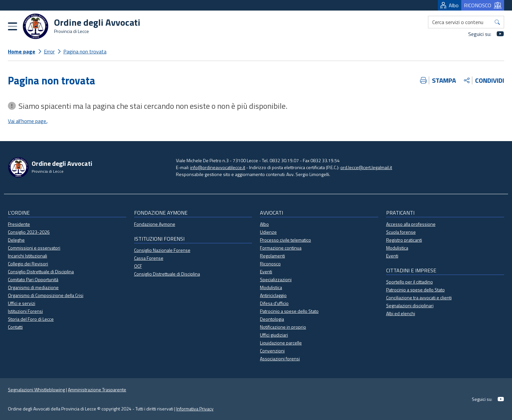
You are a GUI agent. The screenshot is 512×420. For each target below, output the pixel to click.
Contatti (15, 327)
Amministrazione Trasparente (97, 390)
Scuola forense (401, 232)
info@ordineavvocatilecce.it (218, 167)
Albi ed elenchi (401, 313)
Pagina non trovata (85, 51)
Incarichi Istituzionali (28, 256)
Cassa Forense (149, 258)
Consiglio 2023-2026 (29, 232)
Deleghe (16, 240)
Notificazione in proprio (283, 327)
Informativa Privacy (195, 409)
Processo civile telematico (285, 240)
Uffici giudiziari (274, 335)
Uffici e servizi (22, 303)
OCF (138, 266)
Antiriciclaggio (273, 295)
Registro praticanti (404, 240)
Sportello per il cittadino (410, 282)
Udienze (268, 232)
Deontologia (272, 319)
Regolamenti (272, 256)
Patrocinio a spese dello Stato (289, 311)
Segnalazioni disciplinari (410, 305)
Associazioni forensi (280, 359)
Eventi (266, 271)
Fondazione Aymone (155, 224)
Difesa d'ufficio (274, 303)
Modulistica (271, 287)
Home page (22, 51)
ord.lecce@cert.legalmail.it (366, 167)
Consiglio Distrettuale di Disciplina (41, 271)
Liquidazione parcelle (281, 343)
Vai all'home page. (28, 121)
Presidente (19, 224)
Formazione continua (281, 248)
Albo (450, 5)
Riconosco (270, 264)
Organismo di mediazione (33, 287)
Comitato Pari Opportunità (33, 279)
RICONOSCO (483, 5)
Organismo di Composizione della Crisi (46, 295)
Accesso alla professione (411, 224)
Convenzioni (272, 351)
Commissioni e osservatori (34, 248)
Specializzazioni (276, 279)
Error (49, 51)
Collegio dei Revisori (28, 264)
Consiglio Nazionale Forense (162, 250)
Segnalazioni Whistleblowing (36, 390)
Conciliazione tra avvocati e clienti (419, 298)
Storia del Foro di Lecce (31, 319)
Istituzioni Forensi (25, 311)
